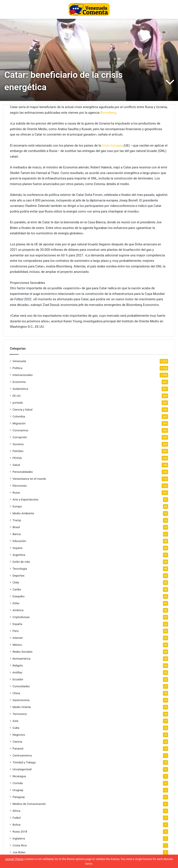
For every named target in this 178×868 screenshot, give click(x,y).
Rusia (16, 492)
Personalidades (23, 472)
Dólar (16, 603)
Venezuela (19, 361)
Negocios (19, 735)
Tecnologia (20, 569)
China (16, 693)
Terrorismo (20, 714)
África (16, 811)
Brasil (16, 527)
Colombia (19, 416)
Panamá (18, 748)
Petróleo (18, 451)
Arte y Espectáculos (25, 499)
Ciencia (17, 742)
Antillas (17, 672)
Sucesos (18, 444)
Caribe (17, 589)
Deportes (18, 575)
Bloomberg (108, 113)
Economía (19, 382)
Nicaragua (19, 776)
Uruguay (18, 790)
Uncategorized (22, 769)
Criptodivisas (21, 617)
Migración (19, 423)
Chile (16, 582)
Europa (17, 506)
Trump (17, 520)
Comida (18, 783)
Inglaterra (19, 838)
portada (18, 403)
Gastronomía (21, 700)
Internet (18, 638)
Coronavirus (20, 430)
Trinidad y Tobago (24, 762)
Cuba (16, 728)
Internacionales (23, 375)
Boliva (17, 825)
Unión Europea (112, 145)
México (17, 645)
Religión (18, 665)
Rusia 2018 (20, 831)
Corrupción (20, 437)
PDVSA (17, 458)
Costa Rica (20, 845)
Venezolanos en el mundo (29, 479)
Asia (15, 721)
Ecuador (18, 679)
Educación (19, 541)
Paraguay (19, 797)
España (17, 624)
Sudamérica (20, 389)
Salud (16, 465)
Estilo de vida (21, 562)
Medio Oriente (22, 707)
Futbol (17, 818)
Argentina (19, 555)
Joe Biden (19, 852)
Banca (17, 534)
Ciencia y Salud (22, 409)
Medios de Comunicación (29, 804)
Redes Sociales (22, 652)
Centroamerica (22, 755)
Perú (16, 631)
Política (17, 368)
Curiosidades (21, 686)
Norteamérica (21, 659)
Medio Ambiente (23, 513)
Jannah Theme (14, 859)
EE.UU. (17, 396)
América (18, 610)
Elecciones (20, 486)
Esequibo (19, 596)
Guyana (17, 548)
